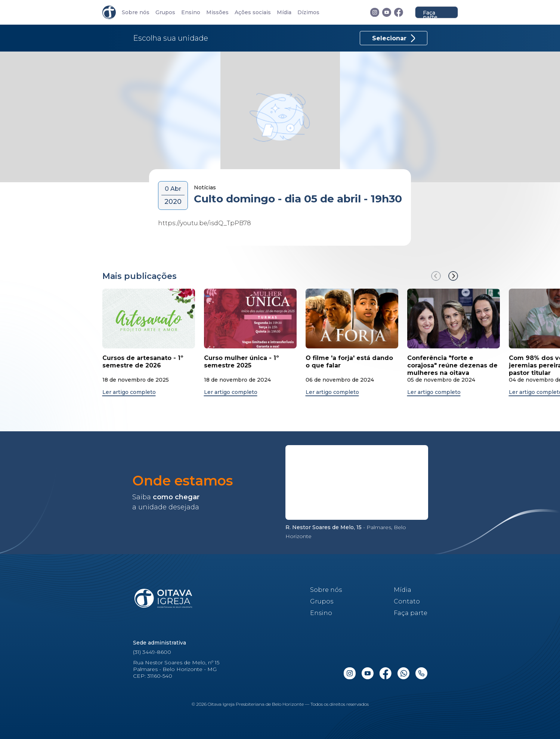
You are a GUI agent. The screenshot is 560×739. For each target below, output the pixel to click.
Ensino (191, 13)
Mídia (284, 13)
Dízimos (308, 13)
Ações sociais (253, 13)
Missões (217, 13)
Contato (407, 601)
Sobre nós (136, 13)
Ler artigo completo (129, 392)
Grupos (165, 13)
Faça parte (430, 14)
